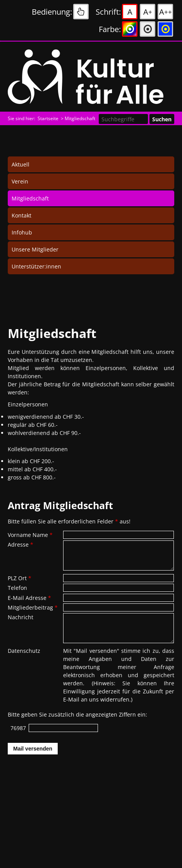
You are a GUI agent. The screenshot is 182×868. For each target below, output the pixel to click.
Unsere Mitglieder (35, 249)
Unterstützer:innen (36, 266)
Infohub (22, 232)
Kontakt (21, 215)
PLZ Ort (20, 578)
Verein (20, 181)
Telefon (17, 588)
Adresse (21, 544)
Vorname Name (30, 535)
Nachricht (21, 617)
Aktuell (21, 164)
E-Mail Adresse (29, 598)
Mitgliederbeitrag (33, 607)
